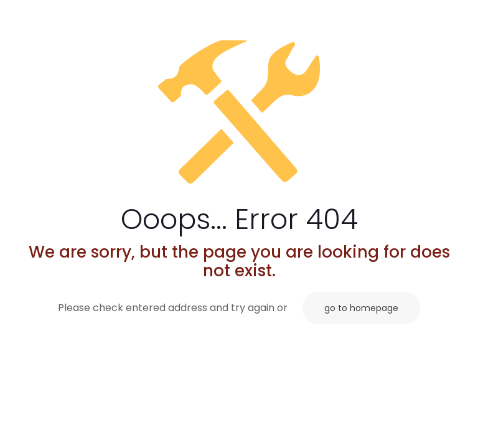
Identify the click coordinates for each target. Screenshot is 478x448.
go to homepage (361, 308)
